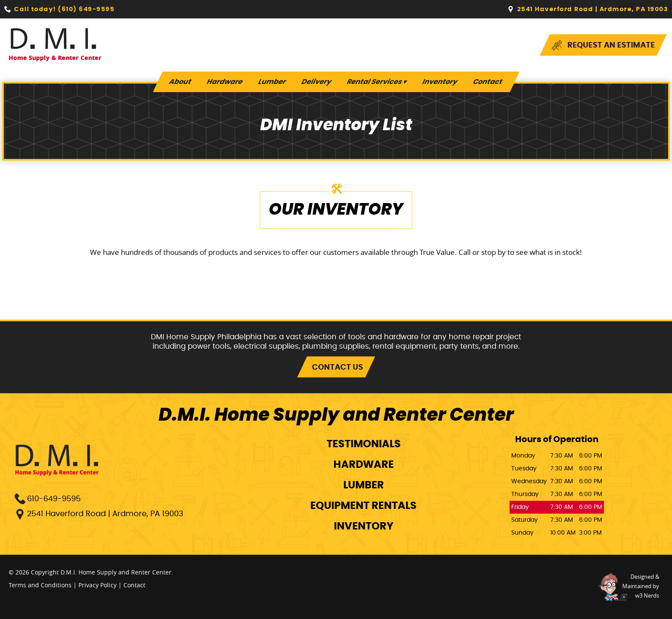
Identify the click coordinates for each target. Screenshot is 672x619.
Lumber (272, 82)
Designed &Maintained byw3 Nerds (641, 586)
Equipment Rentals (363, 506)
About (180, 82)
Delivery (316, 82)
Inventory (440, 82)
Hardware (225, 82)
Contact (487, 82)
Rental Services (377, 82)
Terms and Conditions (40, 585)
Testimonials (364, 444)
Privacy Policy (97, 585)
